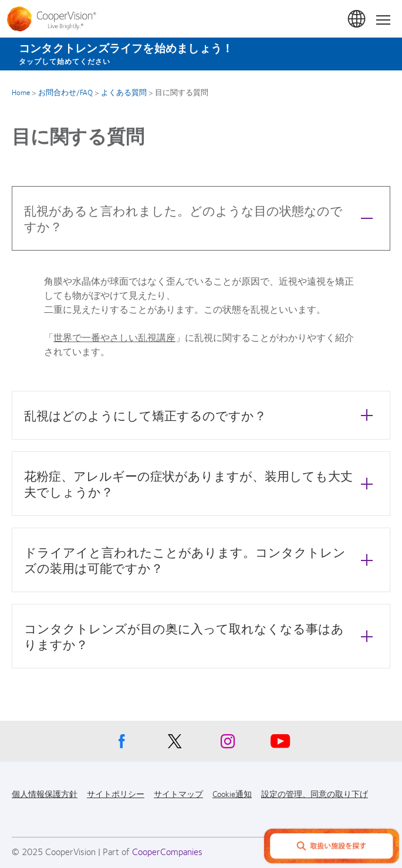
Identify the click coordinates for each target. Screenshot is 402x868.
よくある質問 (124, 92)
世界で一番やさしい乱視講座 (114, 337)
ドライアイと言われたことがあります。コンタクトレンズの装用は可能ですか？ (201, 560)
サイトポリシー (116, 793)
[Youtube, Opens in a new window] (281, 744)
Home (21, 92)
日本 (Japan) (357, 19)
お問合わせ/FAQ (65, 92)
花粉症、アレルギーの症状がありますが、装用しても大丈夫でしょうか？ (201, 484)
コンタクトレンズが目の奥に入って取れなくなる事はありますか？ (201, 636)
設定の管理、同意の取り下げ (315, 793)
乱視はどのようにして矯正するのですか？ (201, 415)
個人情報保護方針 (45, 793)
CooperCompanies (167, 851)
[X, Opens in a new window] (175, 744)
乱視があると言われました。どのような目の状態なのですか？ (201, 218)
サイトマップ (178, 793)
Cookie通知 (232, 793)
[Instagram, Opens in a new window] (228, 744)
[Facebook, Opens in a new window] (122, 744)
